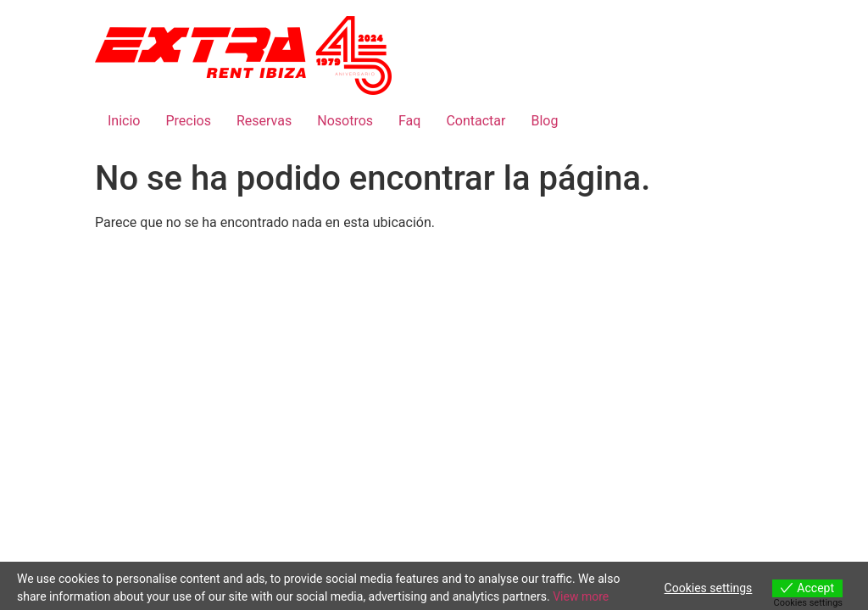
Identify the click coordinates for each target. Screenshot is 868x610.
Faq (409, 121)
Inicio (124, 121)
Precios (188, 121)
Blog (544, 121)
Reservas (264, 121)
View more (581, 596)
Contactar (476, 121)
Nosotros (345, 121)
